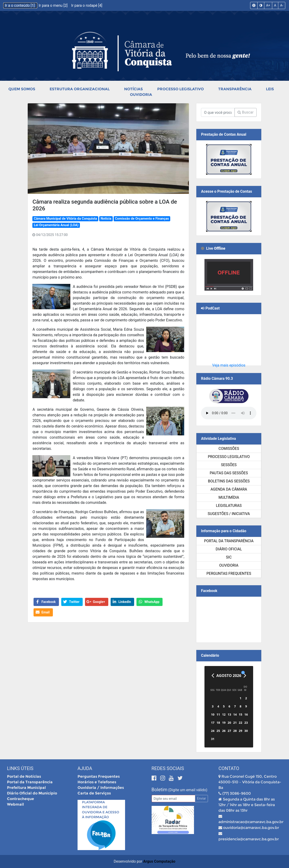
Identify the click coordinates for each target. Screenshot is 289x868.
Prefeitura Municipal (26, 788)
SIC (229, 557)
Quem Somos (22, 89)
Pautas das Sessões (229, 473)
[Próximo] (245, 676)
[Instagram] (163, 778)
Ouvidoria (141, 95)
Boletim (160, 790)
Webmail (15, 804)
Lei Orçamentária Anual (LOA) (56, 225)
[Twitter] (180, 778)
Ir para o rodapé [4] (87, 5)
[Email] (173, 799)
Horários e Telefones (97, 782)
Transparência (235, 89)
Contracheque (20, 799)
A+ (268, 5)
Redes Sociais (168, 768)
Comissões (229, 449)
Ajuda (85, 768)
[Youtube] (172, 778)
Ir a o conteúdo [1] (20, 5)
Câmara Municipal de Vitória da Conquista (65, 219)
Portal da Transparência (229, 541)
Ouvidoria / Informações (101, 788)
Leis (270, 89)
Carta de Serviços (94, 793)
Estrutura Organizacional (80, 89)
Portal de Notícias (24, 776)
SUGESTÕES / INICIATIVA (229, 514)
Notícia (106, 219)
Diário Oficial (229, 549)
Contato (229, 768)
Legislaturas (229, 506)
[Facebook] (155, 778)
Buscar (246, 112)
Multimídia (229, 497)
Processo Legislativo (180, 89)
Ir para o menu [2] (54, 5)
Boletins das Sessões (229, 481)
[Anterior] (213, 676)
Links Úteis (20, 768)
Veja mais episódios (229, 365)
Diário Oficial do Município (32, 793)
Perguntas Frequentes (229, 574)
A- (282, 5)
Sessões (229, 465)
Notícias (133, 89)
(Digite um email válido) (188, 790)
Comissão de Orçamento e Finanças (142, 219)
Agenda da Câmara (229, 489)
